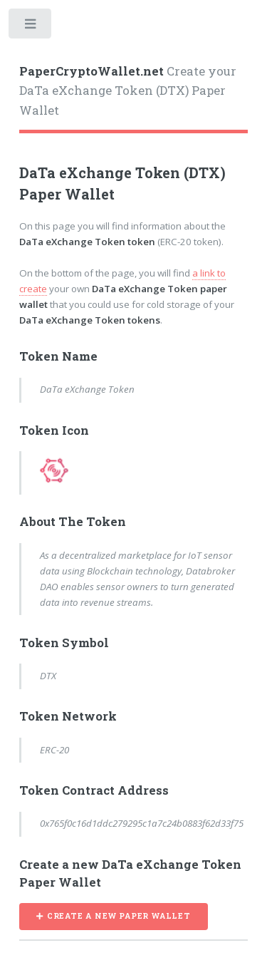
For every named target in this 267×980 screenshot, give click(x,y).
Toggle (31, 27)
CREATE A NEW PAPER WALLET (119, 916)
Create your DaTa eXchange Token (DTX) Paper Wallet (128, 91)
